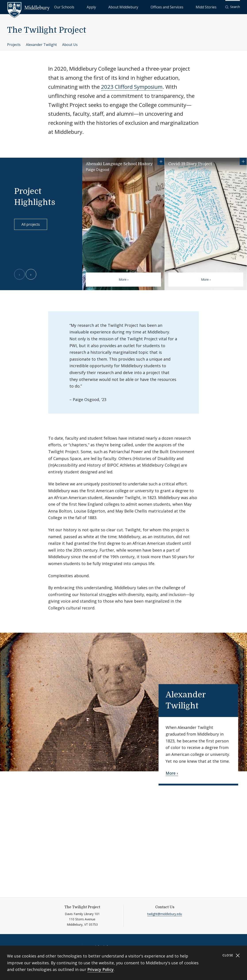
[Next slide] (31, 274)
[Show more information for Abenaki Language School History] (161, 161)
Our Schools (110, 7)
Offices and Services (182, 7)
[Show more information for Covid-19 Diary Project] (243, 161)
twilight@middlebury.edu (165, 914)
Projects (14, 45)
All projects (31, 224)
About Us (70, 45)
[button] (233, 7)
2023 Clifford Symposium (132, 87)
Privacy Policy (101, 969)
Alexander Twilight (41, 45)
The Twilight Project (47, 30)
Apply (128, 7)
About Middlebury (150, 7)
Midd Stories (211, 7)
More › (123, 279)
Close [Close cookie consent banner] (231, 955)
